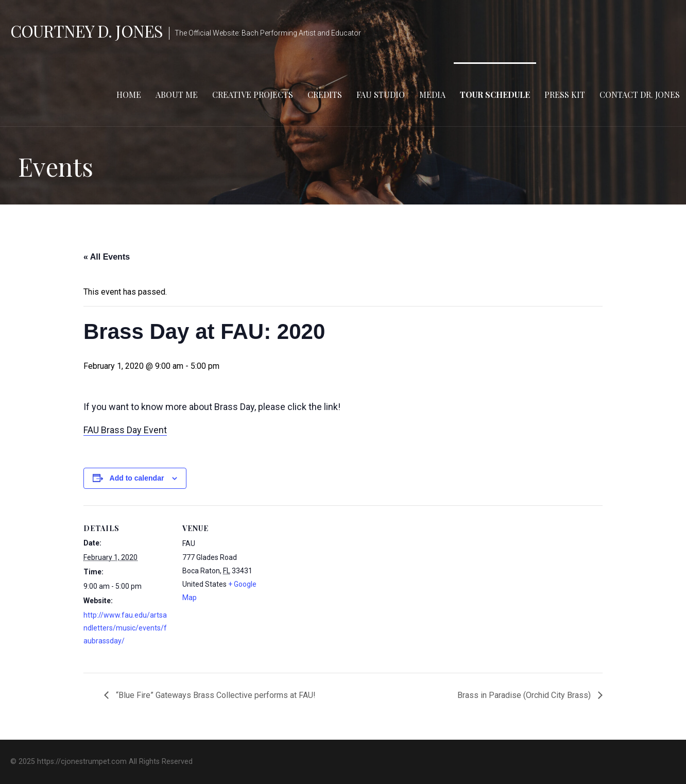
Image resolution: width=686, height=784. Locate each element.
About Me (177, 95)
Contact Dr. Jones (640, 95)
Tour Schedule (495, 95)
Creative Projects (253, 95)
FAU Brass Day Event (125, 430)
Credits (325, 95)
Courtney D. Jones (87, 31)
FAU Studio (381, 95)
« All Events (107, 257)
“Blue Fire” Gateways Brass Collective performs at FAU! (215, 695)
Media (432, 95)
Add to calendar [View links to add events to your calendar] (137, 478)
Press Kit (565, 95)
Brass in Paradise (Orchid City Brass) (525, 695)
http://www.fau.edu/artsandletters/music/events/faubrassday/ (125, 628)
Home (129, 95)
